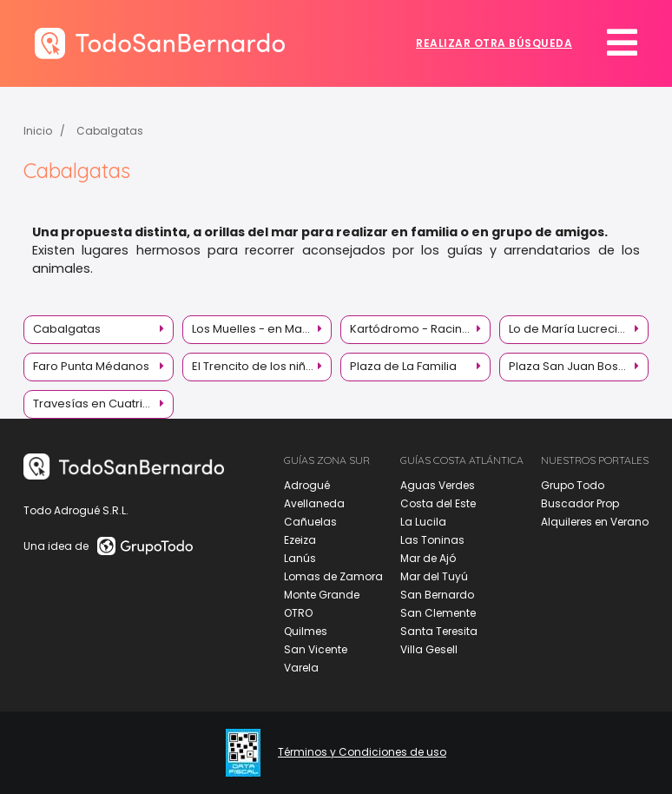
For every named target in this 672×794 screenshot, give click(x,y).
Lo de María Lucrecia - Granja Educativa (579, 329)
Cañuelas (310, 522)
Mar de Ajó (428, 558)
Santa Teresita (439, 631)
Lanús (300, 558)
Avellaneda (314, 503)
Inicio (38, 131)
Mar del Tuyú (434, 576)
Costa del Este (438, 503)
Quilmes (306, 631)
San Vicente (316, 649)
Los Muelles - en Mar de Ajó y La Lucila (262, 329)
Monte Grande (322, 595)
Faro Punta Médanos (91, 366)
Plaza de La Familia (403, 366)
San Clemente (438, 613)
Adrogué (307, 485)
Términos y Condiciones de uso (362, 752)
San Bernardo (437, 595)
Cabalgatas (110, 131)
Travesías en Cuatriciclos (103, 404)
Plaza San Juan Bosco (571, 366)
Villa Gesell (429, 649)
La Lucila (423, 522)
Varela (301, 668)
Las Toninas (432, 540)
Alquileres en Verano (595, 522)
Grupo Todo (573, 485)
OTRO (298, 613)
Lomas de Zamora (333, 576)
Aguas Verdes (438, 485)
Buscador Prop (580, 503)
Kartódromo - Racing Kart (420, 329)
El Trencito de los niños (256, 366)
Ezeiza (300, 540)
